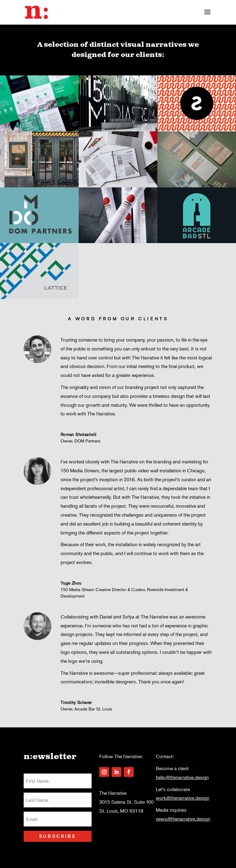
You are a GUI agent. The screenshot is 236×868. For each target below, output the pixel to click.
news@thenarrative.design (183, 819)
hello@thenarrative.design (182, 777)
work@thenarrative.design (183, 798)
